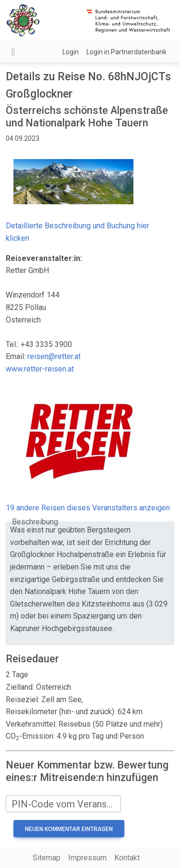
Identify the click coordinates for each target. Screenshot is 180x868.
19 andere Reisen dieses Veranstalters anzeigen (88, 508)
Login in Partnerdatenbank (126, 52)
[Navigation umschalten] (13, 52)
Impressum (87, 858)
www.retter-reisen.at (40, 369)
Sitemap (47, 858)
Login (71, 52)
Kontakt (127, 858)
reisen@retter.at (54, 356)
